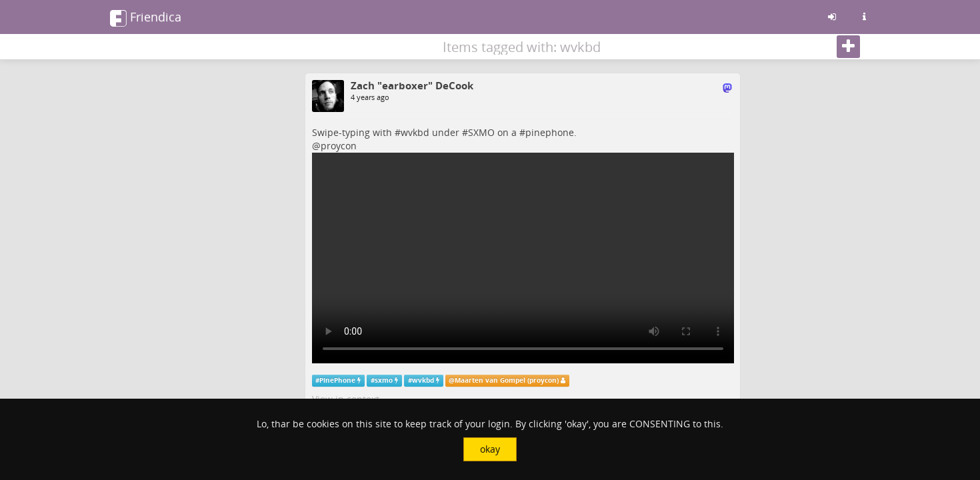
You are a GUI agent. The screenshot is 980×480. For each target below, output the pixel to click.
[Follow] (848, 47)
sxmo (384, 380)
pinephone (550, 132)
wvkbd (415, 132)
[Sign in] (832, 17)
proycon (339, 146)
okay (490, 449)
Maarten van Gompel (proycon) (507, 380)
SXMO (481, 132)
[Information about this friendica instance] (864, 17)
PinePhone (337, 380)
